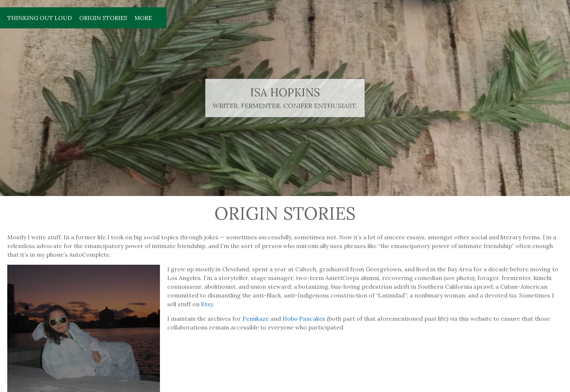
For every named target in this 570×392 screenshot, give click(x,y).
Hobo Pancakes (304, 319)
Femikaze (256, 319)
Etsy (207, 304)
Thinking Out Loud (40, 18)
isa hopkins (285, 93)
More (143, 18)
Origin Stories (103, 18)
